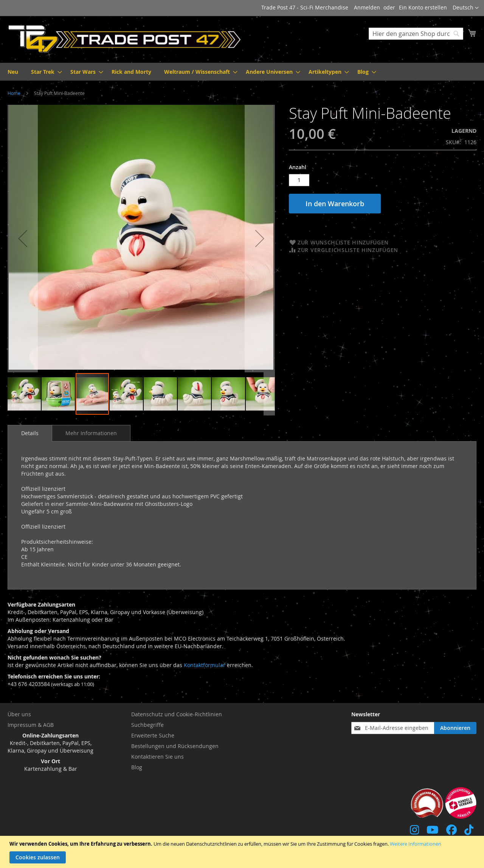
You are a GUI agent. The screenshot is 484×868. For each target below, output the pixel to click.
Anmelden (367, 7)
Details (30, 433)
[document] (243, 852)
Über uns (19, 714)
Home (14, 93)
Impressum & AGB (31, 725)
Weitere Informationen (416, 844)
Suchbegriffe (147, 725)
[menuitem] (13, 72)
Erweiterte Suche (153, 735)
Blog (137, 767)
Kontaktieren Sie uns (157, 757)
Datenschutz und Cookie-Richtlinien (177, 714)
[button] (466, 8)
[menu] (242, 72)
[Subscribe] (455, 728)
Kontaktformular (205, 665)
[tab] (30, 433)
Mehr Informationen (91, 433)
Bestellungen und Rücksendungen (175, 746)
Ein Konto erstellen (423, 7)
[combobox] (416, 34)
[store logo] (125, 39)
